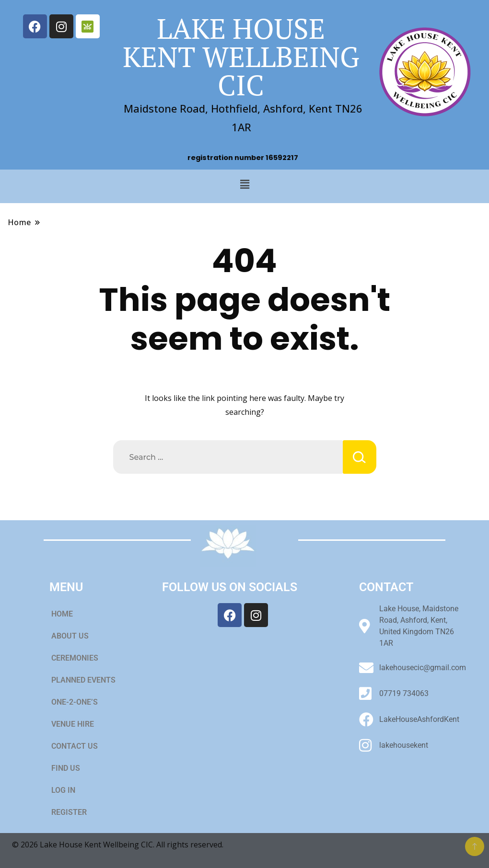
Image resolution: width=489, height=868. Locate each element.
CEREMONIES (80, 658)
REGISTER (69, 812)
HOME (62, 614)
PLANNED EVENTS (83, 680)
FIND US (66, 768)
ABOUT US (70, 636)
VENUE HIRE (78, 724)
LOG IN (63, 790)
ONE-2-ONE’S (75, 702)
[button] (244, 184)
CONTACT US (75, 746)
